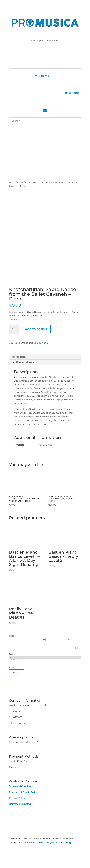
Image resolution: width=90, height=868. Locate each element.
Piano (28, 182)
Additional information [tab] (25, 362)
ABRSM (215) (45, 660)
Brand (45, 657)
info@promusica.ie (19, 723)
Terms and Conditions (21, 786)
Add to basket (36, 329)
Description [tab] (19, 357)
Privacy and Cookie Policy (23, 792)
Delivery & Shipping (20, 804)
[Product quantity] (14, 330)
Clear (16, 673)
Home (12, 182)
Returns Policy (17, 798)
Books (20, 182)
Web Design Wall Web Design (56, 842)
